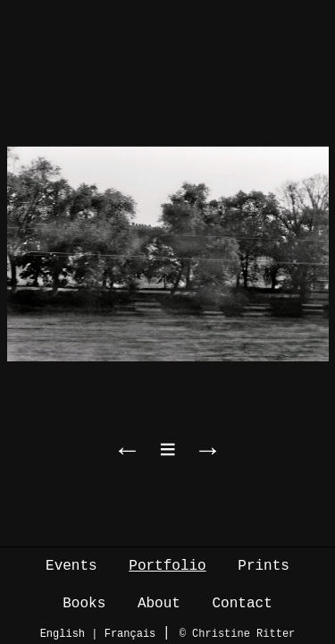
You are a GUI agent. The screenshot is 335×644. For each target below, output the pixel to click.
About (159, 604)
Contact (243, 604)
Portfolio (167, 566)
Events (71, 566)
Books (84, 604)
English (63, 634)
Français (130, 634)
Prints (264, 566)
